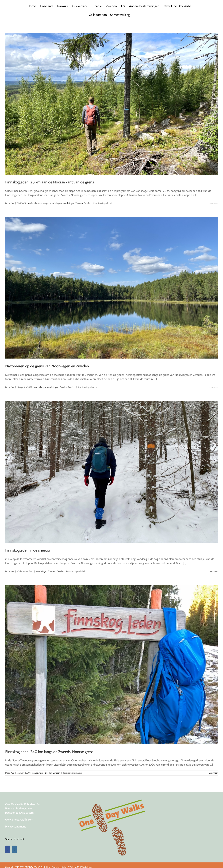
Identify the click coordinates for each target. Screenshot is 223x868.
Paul (12, 203)
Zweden (79, 203)
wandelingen (56, 203)
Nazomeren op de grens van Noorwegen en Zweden (47, 366)
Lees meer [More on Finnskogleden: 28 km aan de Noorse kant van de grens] (213, 203)
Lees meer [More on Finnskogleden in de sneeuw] (213, 571)
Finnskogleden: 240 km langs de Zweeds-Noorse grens (49, 752)
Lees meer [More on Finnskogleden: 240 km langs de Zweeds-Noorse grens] (213, 773)
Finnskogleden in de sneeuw (28, 550)
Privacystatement (15, 827)
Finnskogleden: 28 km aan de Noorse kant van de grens (50, 182)
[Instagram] (14, 849)
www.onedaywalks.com (19, 820)
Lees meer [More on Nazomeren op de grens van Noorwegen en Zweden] (213, 387)
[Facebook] (8, 849)
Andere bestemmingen (39, 203)
